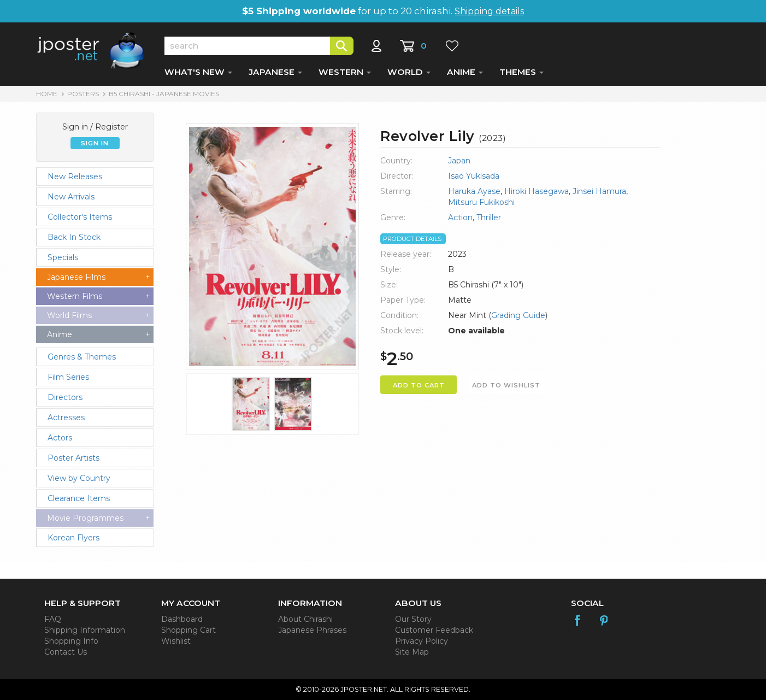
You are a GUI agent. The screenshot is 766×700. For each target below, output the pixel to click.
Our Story (413, 619)
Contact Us (66, 652)
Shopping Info (71, 641)
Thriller (489, 217)
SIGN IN (95, 143)
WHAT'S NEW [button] (198, 72)
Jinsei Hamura (599, 191)
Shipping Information (85, 630)
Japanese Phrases (312, 630)
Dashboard (182, 619)
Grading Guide (518, 315)
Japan (459, 161)
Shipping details (489, 11)
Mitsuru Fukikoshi (481, 202)
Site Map (412, 652)
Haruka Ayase (474, 191)
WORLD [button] (409, 72)
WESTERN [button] (345, 72)
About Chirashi (305, 619)
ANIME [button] (465, 72)
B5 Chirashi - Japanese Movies (164, 94)
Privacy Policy (422, 641)
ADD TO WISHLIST (506, 385)
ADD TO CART (419, 385)
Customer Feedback (434, 630)
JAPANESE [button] (275, 72)
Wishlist (176, 641)
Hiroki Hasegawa (537, 191)
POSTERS (83, 94)
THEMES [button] (522, 72)
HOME (47, 94)
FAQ (53, 619)
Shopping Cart (188, 630)
